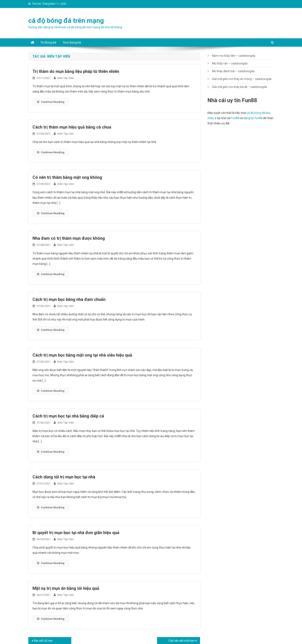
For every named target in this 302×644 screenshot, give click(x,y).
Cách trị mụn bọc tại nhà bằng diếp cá (68, 416)
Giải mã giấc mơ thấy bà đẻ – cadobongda (240, 87)
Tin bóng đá (48, 43)
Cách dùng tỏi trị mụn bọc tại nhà (64, 477)
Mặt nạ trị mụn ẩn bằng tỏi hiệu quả (66, 588)
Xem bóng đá (72, 43)
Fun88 (235, 118)
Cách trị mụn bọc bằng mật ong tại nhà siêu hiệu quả (82, 355)
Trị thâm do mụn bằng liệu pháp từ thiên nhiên (76, 71)
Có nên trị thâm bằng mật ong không (67, 177)
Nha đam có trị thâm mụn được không (69, 238)
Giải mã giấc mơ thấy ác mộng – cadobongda (242, 79)
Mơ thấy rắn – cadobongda (230, 63)
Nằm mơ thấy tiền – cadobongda (234, 56)
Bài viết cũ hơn (43, 641)
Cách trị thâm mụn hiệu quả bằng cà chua (72, 127)
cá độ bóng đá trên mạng (66, 21)
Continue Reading (51, 102)
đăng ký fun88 (253, 118)
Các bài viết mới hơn (182, 641)
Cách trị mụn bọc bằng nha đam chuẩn (69, 299)
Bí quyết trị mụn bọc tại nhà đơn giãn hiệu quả (76, 533)
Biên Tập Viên (66, 78)
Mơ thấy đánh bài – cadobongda (233, 71)
